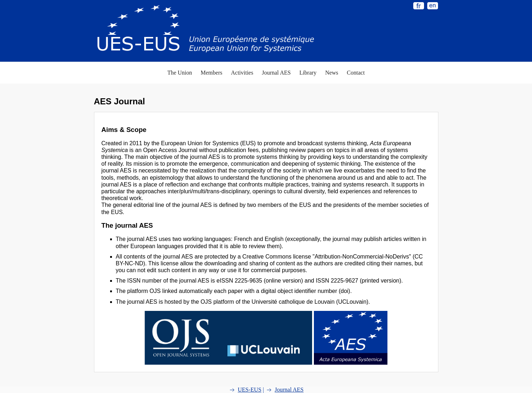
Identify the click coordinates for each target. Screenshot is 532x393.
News (331, 73)
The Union (180, 73)
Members (211, 73)
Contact (356, 73)
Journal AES (276, 73)
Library (308, 73)
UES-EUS (250, 390)
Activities (242, 73)
